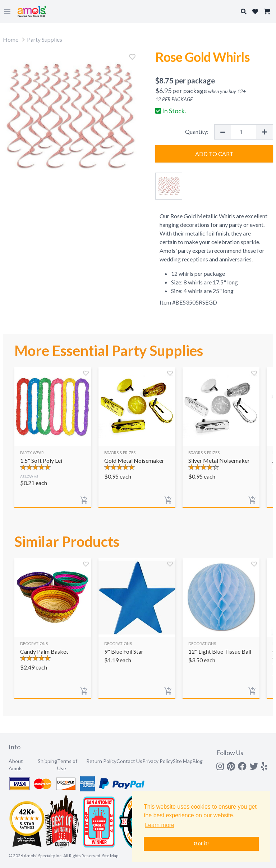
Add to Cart (214, 154)
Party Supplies (45, 39)
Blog (198, 761)
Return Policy (101, 761)
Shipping (47, 761)
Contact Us (129, 761)
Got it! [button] (201, 844)
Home (11, 39)
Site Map (183, 761)
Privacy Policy (158, 761)
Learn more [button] (160, 825)
